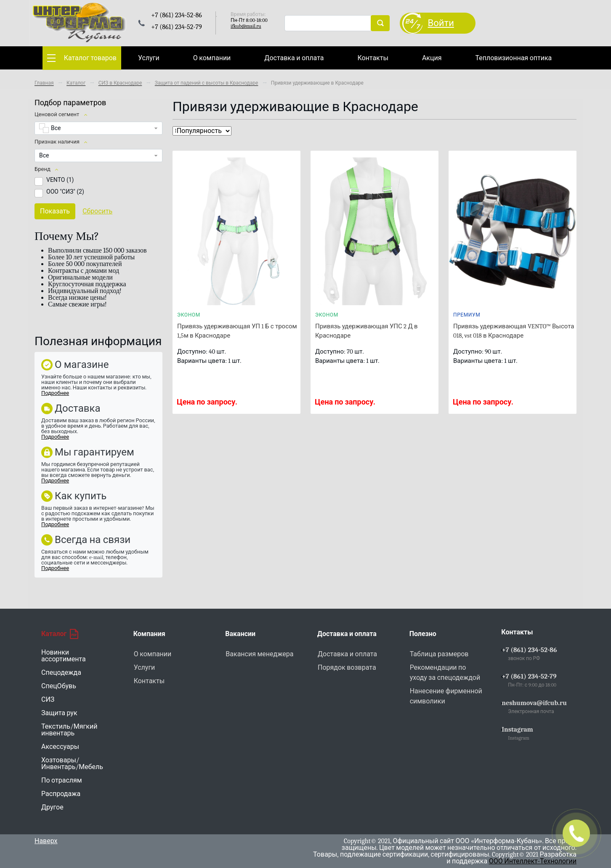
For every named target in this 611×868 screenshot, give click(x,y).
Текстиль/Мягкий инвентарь (69, 730)
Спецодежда (61, 673)
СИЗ (48, 700)
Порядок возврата (347, 668)
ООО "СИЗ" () (65, 192)
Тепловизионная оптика (513, 58)
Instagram (517, 730)
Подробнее (55, 393)
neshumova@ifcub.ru (534, 703)
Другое (52, 807)
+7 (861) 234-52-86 (529, 650)
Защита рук (59, 713)
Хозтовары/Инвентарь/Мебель (72, 764)
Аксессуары (60, 747)
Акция (432, 58)
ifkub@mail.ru (246, 26)
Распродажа (61, 794)
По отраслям (62, 780)
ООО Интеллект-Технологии (533, 861)
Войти (441, 23)
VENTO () (60, 180)
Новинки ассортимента (64, 656)
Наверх (46, 841)
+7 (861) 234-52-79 (529, 676)
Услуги (149, 58)
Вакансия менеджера (259, 654)
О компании (212, 58)
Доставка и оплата (294, 58)
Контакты (373, 58)
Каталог (60, 634)
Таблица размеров (439, 654)
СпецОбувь (59, 686)
